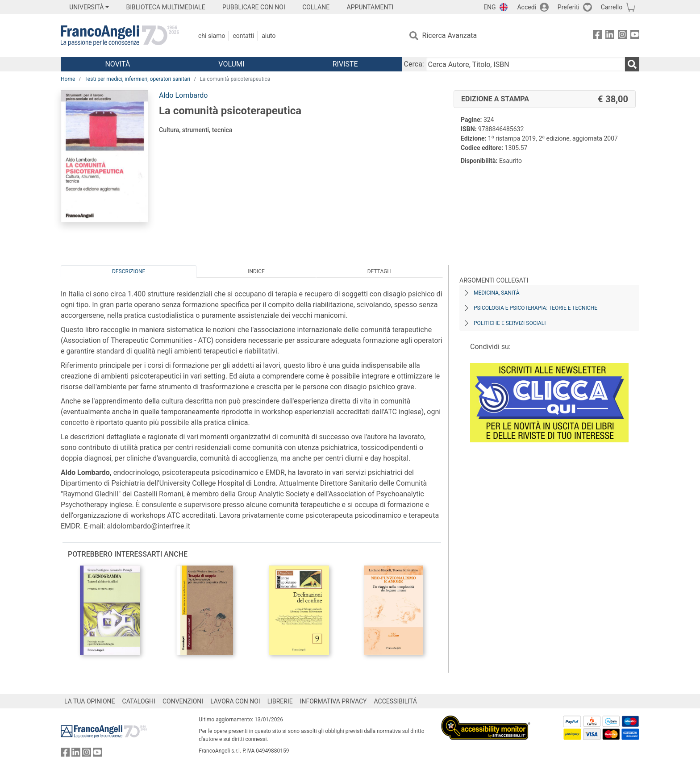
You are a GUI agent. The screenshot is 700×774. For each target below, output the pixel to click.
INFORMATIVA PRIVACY (333, 701)
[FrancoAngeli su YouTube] (635, 36)
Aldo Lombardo (183, 95)
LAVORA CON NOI (235, 701)
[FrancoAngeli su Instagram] (622, 36)
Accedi (527, 7)
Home (68, 79)
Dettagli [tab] (379, 271)
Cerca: (414, 64)
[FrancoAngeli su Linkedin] (610, 36)
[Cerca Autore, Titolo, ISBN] (525, 64)
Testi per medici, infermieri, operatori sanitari (137, 79)
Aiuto (269, 36)
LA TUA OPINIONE (90, 701)
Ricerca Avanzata (450, 35)
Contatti (243, 36)
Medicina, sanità (496, 293)
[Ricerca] (632, 64)
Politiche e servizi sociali (510, 323)
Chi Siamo (212, 36)
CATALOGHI (139, 701)
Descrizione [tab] (129, 271)
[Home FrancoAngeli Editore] (120, 36)
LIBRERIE (280, 701)
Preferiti (569, 7)
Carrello (612, 7)
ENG (490, 7)
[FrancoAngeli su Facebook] (597, 36)
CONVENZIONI (183, 701)
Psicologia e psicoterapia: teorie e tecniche (535, 308)
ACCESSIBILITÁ (396, 701)
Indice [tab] (256, 271)
